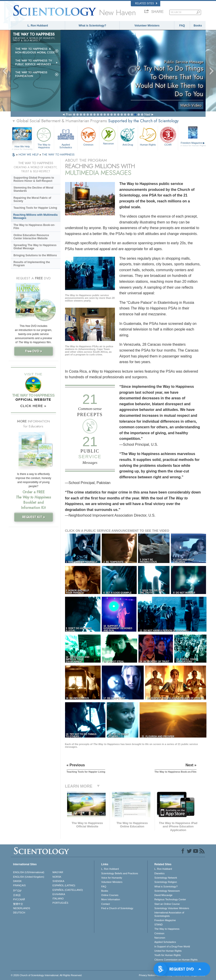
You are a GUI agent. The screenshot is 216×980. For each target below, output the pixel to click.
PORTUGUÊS (60, 903)
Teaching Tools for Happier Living (35, 208)
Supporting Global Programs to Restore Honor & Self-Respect (34, 179)
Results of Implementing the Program (32, 264)
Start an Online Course (167, 904)
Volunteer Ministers (147, 26)
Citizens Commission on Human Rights (176, 960)
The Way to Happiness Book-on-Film (34, 227)
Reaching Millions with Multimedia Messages (35, 216)
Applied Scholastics (66, 137)
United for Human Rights (168, 951)
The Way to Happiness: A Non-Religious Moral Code (35, 51)
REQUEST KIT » (34, 517)
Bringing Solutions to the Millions (35, 255)
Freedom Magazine (193, 144)
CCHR (168, 136)
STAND (158, 925)
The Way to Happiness (44, 137)
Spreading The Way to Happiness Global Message (35, 247)
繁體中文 (18, 904)
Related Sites (146, 3)
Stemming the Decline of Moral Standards (33, 189)
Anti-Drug (128, 136)
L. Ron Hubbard (38, 26)
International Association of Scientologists (169, 914)
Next (147, 114)
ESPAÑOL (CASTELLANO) (68, 890)
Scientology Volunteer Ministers (172, 908)
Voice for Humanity (112, 878)
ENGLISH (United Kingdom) (29, 877)
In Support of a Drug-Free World (172, 946)
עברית (17, 890)
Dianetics (159, 873)
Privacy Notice (147, 975)
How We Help (22, 147)
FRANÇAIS (19, 885)
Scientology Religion (166, 882)
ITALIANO (58, 899)
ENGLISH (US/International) (29, 872)
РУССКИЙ (19, 899)
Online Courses (110, 895)
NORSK (57, 877)
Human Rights (148, 136)
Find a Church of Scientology (117, 908)
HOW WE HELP (29, 155)
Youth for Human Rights (167, 955)
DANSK (17, 881)
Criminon (88, 136)
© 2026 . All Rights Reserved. (47, 975)
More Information (110, 899)
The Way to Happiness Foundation (31, 74)
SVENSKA (58, 881)
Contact (105, 904)
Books (198, 26)
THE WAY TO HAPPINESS (58, 155)
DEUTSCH (19, 913)
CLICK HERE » (33, 406)
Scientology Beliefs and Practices (120, 873)
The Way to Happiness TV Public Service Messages (34, 62)
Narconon (108, 136)
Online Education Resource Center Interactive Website (31, 237)
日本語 (17, 895)
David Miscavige (163, 895)
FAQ (182, 26)
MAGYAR (58, 872)
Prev (69, 114)
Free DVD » (34, 351)
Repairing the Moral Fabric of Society (32, 199)
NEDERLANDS (22, 908)
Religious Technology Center (170, 899)
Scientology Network (166, 878)
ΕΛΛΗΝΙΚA (59, 894)
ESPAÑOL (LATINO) (64, 885)
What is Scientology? (92, 26)
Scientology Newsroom (167, 891)
